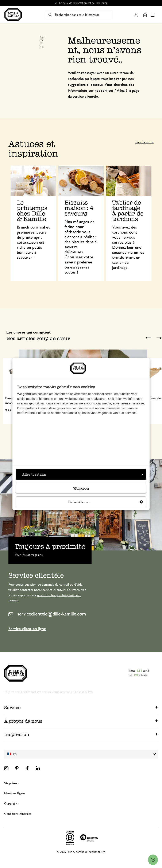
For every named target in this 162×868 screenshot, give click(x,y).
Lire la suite (144, 142)
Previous (148, 338)
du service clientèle (83, 97)
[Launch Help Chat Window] (153, 860)
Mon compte (136, 15)
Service (12, 708)
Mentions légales (15, 793)
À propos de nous (23, 721)
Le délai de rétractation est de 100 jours (83, 3)
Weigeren (81, 488)
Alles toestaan (83, 474)
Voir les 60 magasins (29, 555)
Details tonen (106, 502)
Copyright (11, 804)
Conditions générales (18, 814)
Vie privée (11, 783)
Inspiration (17, 734)
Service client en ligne (27, 629)
